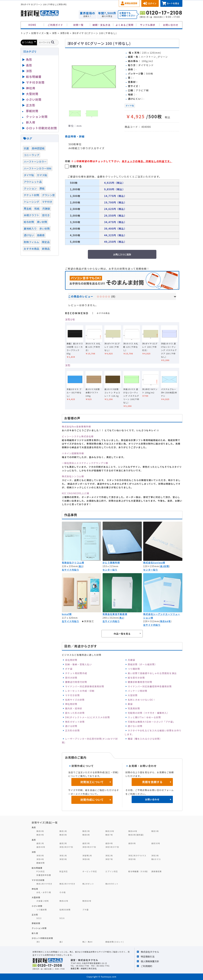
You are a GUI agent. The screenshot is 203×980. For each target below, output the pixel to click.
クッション (30, 188)
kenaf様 (67, 614)
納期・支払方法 (102, 25)
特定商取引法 (148, 956)
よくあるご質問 (125, 25)
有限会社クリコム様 (73, 563)
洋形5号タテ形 (112, 847)
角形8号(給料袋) (136, 835)
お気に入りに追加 (122, 254)
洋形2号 (109, 855)
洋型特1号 (87, 855)
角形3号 (155, 831)
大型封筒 (133, 695)
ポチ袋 (69, 669)
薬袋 (130, 704)
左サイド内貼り (70, 621)
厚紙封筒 (32, 111)
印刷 (68, 161)
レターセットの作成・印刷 (80, 691)
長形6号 (132, 843)
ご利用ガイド (55, 25)
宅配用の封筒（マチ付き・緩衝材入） (149, 713)
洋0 (38, 942)
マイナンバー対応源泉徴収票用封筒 (85, 686)
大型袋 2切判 (43, 901)
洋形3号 (155, 855)
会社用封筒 (71, 660)
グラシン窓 (48, 195)
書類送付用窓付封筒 (76, 682)
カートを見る (173, 3)
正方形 (31, 105)
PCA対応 (41, 871)
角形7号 (109, 835)
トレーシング (31, 202)
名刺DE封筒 (65, 910)
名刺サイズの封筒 (75, 700)
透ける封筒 (71, 726)
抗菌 (26, 148)
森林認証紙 (38, 148)
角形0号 (40, 831)
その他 (62, 892)
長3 (81, 566)
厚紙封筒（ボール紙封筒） (142, 664)
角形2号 (86, 831)
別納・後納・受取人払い (78, 664)
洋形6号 (86, 859)
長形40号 (41, 847)
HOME (32, 25)
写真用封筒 (134, 708)
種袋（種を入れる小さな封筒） (145, 739)
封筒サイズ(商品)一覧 (45, 822)
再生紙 (28, 208)
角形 (29, 59)
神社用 (31, 88)
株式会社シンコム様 (73, 476)
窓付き (46, 215)
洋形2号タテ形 (66, 847)
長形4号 (109, 843)
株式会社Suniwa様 (154, 563)
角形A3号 (64, 901)
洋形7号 (109, 859)
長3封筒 (165, 566)
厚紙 (42, 188)
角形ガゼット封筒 (75, 722)
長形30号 (156, 843)
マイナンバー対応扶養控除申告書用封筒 (150, 686)
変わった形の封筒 (75, 713)
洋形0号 (70, 319)
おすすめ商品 (31, 249)
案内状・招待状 (74, 708)
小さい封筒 (34, 99)
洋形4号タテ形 (89, 847)
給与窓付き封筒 (136, 678)
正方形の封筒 (72, 730)
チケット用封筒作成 (76, 673)
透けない (29, 235)
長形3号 (86, 843)
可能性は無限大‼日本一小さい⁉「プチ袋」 (152, 722)
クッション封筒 (37, 117)
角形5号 (63, 835)
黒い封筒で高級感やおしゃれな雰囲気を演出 (152, 673)
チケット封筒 (31, 195)
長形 (29, 65)
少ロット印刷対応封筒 (42, 938)
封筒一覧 (78, 25)
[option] (94, 77)
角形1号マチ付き (44, 884)
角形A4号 (165, 621)
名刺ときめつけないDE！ (142, 700)
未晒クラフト (31, 215)
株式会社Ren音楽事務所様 (76, 427)
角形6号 (86, 835)
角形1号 (63, 831)
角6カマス (156, 859)
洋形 (68, 365)
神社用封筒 (71, 704)
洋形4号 (40, 859)
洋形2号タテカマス (137, 855)
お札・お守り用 (44, 892)
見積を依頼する (152, 782)
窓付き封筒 (71, 678)
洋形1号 (63, 855)
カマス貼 (42, 175)
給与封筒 (29, 222)
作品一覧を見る (122, 634)
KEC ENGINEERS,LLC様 (75, 493)
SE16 (62, 918)
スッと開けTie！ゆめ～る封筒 (144, 717)
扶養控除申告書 (44, 875)
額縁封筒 (41, 863)
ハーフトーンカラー (35, 162)
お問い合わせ (171, 25)
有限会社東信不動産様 (115, 614)
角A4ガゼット (112, 884)
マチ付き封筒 (72, 695)
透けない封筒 (135, 726)
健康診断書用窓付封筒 (140, 682)
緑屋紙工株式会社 (89, 968)
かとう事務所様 (111, 563)
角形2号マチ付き (67, 884)
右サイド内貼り (70, 570)
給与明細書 (34, 77)
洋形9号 (132, 859)
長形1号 (40, 843)
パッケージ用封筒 (138, 691)
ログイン (152, 3)
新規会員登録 (131, 3)
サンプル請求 (148, 25)
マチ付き (47, 202)
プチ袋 (85, 910)
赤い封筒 (45, 228)
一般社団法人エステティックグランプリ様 (85, 463)
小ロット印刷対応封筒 (41, 128)
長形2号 (63, 843)
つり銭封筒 (134, 669)
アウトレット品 (33, 182)
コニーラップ (31, 155)
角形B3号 (87, 901)
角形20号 (110, 831)
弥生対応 (64, 871)
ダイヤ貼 (130, 106)
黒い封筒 (42, 222)
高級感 (41, 235)
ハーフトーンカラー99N (38, 168)
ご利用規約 (147, 966)
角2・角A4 (87, 942)
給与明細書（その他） (139, 871)
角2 (121, 618)
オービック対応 (90, 871)
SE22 (39, 918)
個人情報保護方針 (150, 961)
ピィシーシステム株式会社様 (78, 436)
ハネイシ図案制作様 (73, 453)
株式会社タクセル (150, 952)
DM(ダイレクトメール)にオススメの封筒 (87, 717)
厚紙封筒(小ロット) (115, 942)
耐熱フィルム (31, 242)
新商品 (46, 249)
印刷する (76, 166)
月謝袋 (131, 660)
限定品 (46, 242)
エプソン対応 (112, 871)
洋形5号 (63, 859)
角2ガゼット (88, 884)
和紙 (37, 208)
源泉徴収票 (157, 871)
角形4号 (40, 835)
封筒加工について (92, 782)
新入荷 (31, 122)
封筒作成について (92, 800)
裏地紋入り (30, 228)
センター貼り (110, 570)
